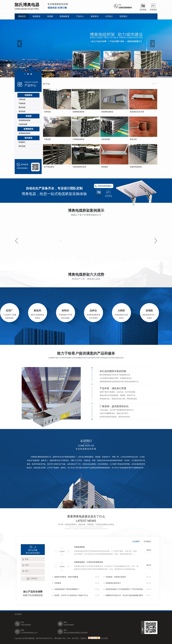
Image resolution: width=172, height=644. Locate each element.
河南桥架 (58, 583)
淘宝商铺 (143, 6)
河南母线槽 (23, 124)
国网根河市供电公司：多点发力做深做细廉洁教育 (124, 595)
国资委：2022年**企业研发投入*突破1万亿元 (71, 595)
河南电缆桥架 (79, 547)
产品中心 (80, 16)
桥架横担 (105, 167)
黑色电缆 (22, 111)
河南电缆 (22, 99)
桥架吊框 (133, 139)
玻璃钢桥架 (65, 16)
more (154, 84)
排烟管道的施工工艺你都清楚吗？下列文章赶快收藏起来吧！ (126, 589)
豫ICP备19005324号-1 (45, 638)
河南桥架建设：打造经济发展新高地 (88, 562)
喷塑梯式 (22, 142)
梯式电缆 (22, 146)
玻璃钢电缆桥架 (25, 133)
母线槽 (50, 16)
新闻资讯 (95, 16)
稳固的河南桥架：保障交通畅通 (66, 577)
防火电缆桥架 (49, 167)
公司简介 (109, 16)
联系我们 (124, 16)
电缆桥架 (36, 16)
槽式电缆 (22, 107)
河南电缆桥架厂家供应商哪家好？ (67, 589)
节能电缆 (22, 103)
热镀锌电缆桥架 (136, 167)
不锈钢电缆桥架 (79, 139)
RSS (64, 638)
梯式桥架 (28, 138)
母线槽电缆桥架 (25, 120)
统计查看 (104, 638)
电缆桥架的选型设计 (113, 583)
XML (69, 638)
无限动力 (84, 638)
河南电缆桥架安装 (79, 167)
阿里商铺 (153, 6)
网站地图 (58, 638)
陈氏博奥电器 (27, 5)
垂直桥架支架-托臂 (137, 112)
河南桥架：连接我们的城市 (116, 577)
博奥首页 (22, 16)
